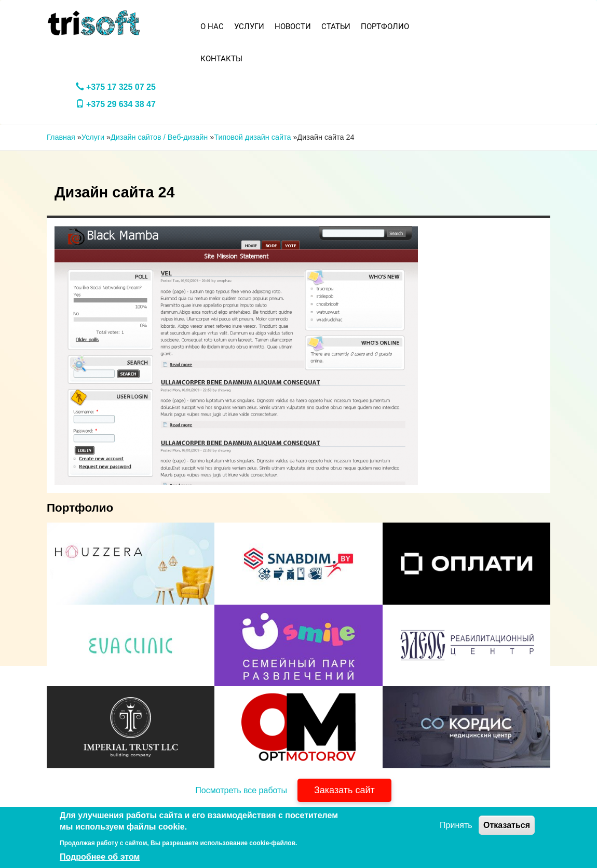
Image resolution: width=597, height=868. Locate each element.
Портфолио (385, 26)
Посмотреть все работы (241, 790)
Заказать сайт (344, 790)
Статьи (336, 26)
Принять (456, 825)
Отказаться (507, 825)
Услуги (249, 26)
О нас (212, 26)
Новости (293, 26)
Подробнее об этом (100, 857)
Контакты (221, 59)
